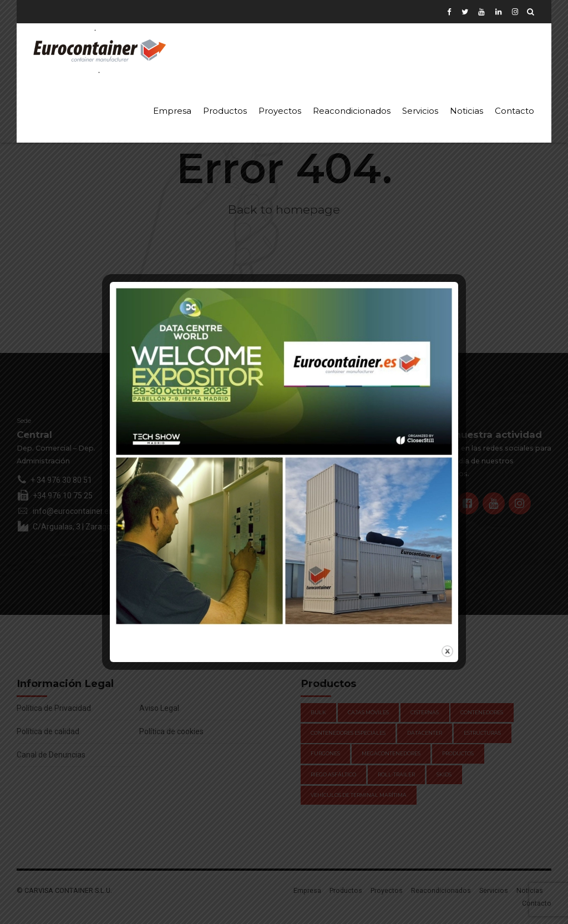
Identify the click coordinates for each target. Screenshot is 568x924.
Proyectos (280, 111)
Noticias (466, 111)
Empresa (172, 111)
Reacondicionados (352, 111)
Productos (225, 111)
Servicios (420, 111)
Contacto (514, 111)
